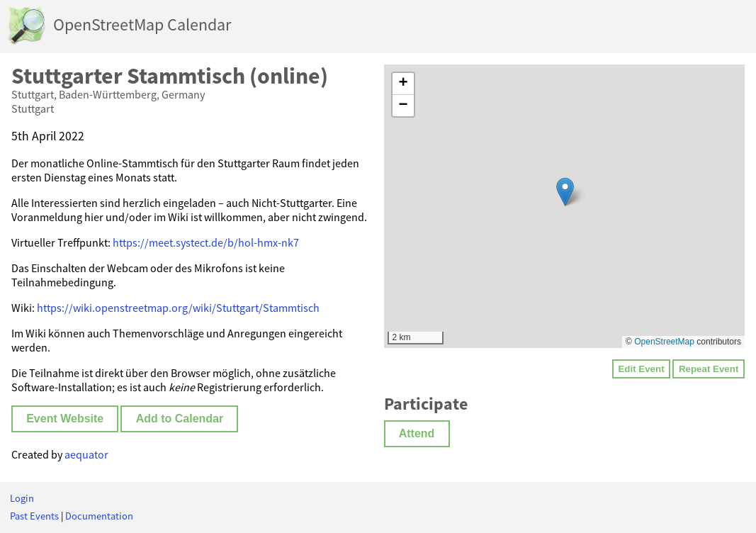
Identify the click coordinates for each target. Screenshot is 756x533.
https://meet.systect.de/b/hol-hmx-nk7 (206, 242)
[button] (565, 192)
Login (22, 498)
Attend (417, 433)
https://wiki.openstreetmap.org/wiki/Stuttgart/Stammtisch (178, 308)
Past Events (34, 516)
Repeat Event (709, 369)
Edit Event (641, 369)
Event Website (65, 419)
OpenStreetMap (664, 342)
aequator (86, 454)
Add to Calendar (180, 419)
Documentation (99, 516)
